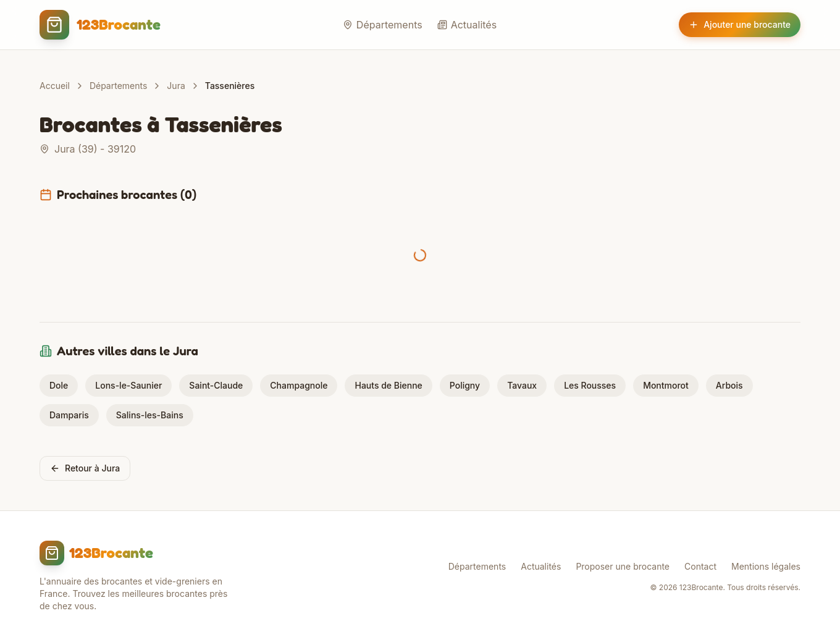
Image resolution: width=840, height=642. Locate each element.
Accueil (55, 86)
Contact (700, 566)
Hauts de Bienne (388, 385)
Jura (176, 86)
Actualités (467, 25)
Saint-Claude (216, 385)
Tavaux (522, 385)
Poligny (465, 385)
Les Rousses (590, 385)
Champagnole (299, 385)
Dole (59, 385)
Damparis (69, 415)
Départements (383, 25)
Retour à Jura (85, 468)
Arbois (729, 385)
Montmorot (666, 385)
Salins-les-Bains (150, 415)
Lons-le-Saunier (128, 385)
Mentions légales (766, 566)
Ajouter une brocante (740, 24)
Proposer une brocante (623, 566)
